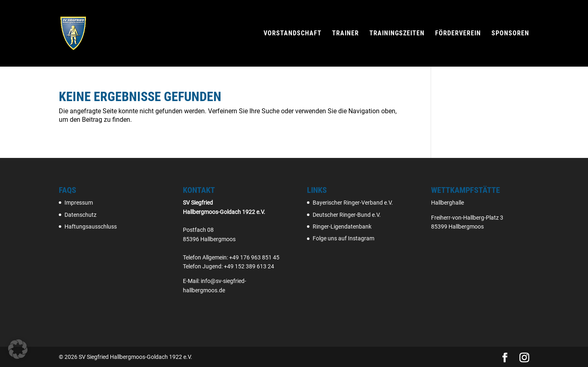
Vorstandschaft (293, 34)
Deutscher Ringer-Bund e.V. (347, 215)
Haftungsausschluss (91, 227)
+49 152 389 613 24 (249, 266)
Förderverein (458, 34)
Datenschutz (80, 215)
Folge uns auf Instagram (343, 238)
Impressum (79, 203)
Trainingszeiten (397, 34)
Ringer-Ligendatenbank (342, 227)
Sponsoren (510, 34)
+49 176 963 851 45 (254, 257)
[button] (18, 349)
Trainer (346, 34)
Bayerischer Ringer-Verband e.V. (353, 203)
